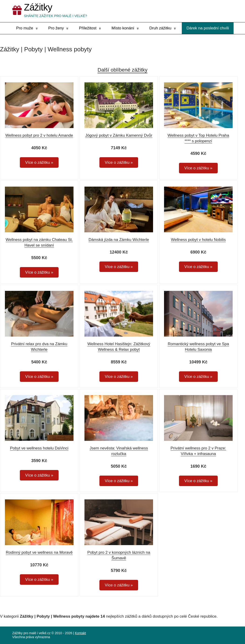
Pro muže (25, 28)
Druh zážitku (160, 28)
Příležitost (88, 28)
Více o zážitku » (39, 162)
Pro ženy (56, 28)
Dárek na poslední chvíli (208, 28)
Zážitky (38, 7)
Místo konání (123, 28)
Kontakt (80, 633)
